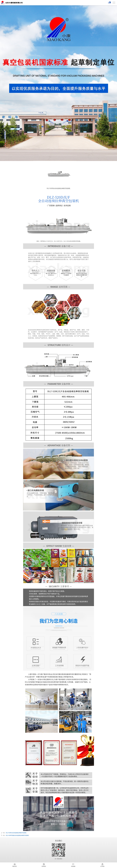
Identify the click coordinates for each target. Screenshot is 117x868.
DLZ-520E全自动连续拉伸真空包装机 (16, 833)
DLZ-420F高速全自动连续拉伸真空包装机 (17, 835)
